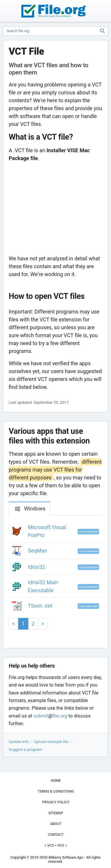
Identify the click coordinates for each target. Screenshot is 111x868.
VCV (61, 846)
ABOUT (56, 824)
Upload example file (51, 741)
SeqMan (38, 551)
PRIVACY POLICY (56, 802)
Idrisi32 (37, 567)
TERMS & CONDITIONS (56, 791)
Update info (19, 741)
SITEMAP (56, 813)
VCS (51, 846)
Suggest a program (25, 749)
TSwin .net (40, 606)
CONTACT (56, 835)
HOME (56, 781)
